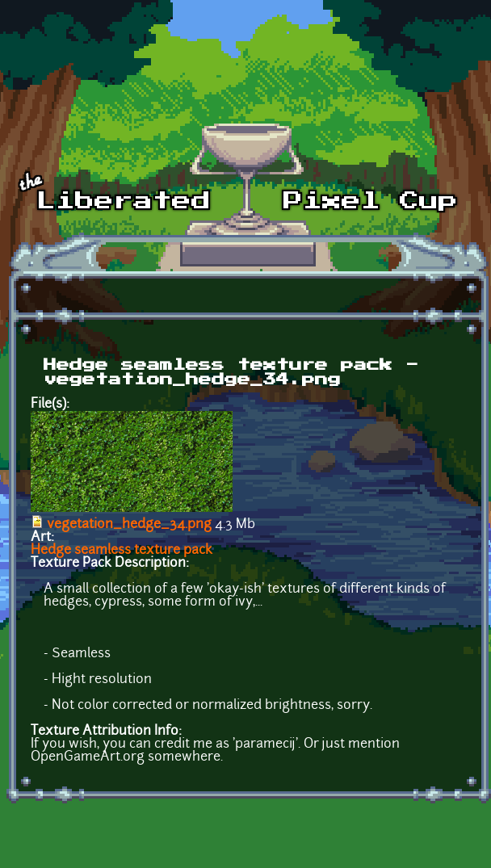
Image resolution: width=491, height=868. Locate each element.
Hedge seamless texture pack (122, 551)
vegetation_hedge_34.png (129, 525)
